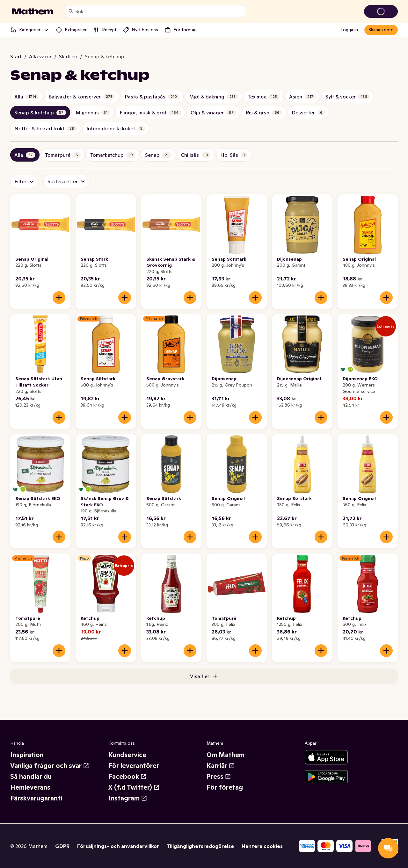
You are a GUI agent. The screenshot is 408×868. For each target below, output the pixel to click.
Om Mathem (226, 755)
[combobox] (159, 11)
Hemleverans (30, 787)
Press (219, 777)
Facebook (127, 777)
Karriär (221, 766)
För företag (225, 787)
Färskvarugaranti (36, 798)
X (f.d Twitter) (134, 787)
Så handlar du (31, 777)
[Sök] (71, 11)
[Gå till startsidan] (33, 11)
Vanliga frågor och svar (50, 766)
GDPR (62, 846)
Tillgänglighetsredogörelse (200, 846)
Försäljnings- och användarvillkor (118, 846)
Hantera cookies (262, 846)
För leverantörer (134, 766)
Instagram (128, 798)
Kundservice (127, 755)
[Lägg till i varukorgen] (59, 298)
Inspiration (27, 755)
